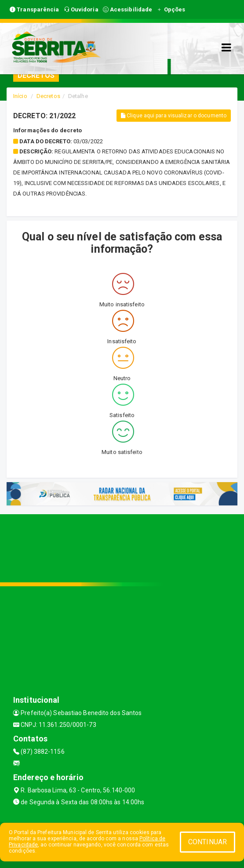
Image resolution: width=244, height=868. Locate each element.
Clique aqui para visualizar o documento (174, 116)
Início (20, 96)
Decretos (48, 96)
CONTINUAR (208, 842)
